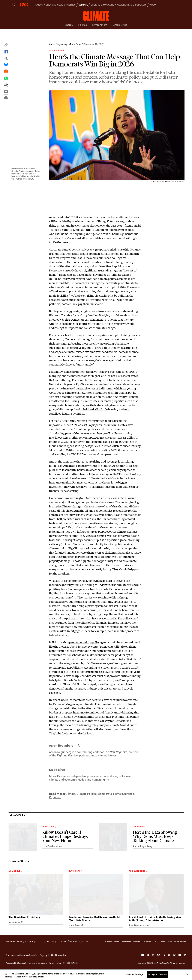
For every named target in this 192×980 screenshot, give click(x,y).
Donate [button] (137, 942)
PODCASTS (141, 5)
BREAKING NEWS (54, 5)
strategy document (85, 540)
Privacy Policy (55, 963)
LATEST (39, 5)
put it (131, 392)
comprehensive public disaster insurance (75, 601)
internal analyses (122, 552)
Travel (117, 942)
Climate (70, 794)
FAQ (155, 942)
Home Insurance (124, 794)
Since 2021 (70, 425)
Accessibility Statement (16, 963)
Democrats (105, 794)
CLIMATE (83, 5)
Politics (83, 25)
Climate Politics (87, 794)
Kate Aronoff (16, 922)
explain (80, 279)
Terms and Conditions (37, 963)
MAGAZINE (109, 5)
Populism (55, 797)
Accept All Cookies (157, 974)
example (89, 437)
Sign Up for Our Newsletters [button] (53, 955)
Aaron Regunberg (58, 44)
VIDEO (153, 5)
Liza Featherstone (52, 846)
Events (109, 942)
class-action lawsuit (123, 498)
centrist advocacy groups (87, 249)
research (134, 466)
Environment (100, 25)
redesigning (56, 531)
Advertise (147, 942)
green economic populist (84, 642)
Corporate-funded (60, 249)
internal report (132, 515)
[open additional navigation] (8, 5)
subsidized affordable (94, 409)
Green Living (120, 25)
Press (162, 942)
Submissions (180, 942)
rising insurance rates (85, 401)
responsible (120, 510)
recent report (111, 667)
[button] (6, 46)
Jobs (169, 942)
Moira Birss (75, 44)
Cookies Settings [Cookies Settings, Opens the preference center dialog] (135, 974)
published (105, 258)
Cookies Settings (70, 963)
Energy (69, 25)
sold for (91, 474)
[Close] (187, 974)
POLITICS (71, 5)
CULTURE (95, 5)
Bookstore (126, 942)
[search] (14, 5)
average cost (101, 380)
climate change (75, 392)
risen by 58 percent (109, 371)
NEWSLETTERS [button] (125, 5)
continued (116, 700)
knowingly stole (83, 561)
